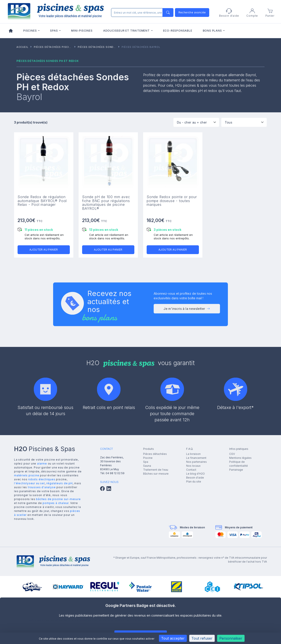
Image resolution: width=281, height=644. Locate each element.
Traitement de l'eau (156, 470)
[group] (32, 587)
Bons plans (213, 31)
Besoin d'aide (195, 478)
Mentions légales (240, 458)
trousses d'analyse (42, 487)
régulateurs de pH (59, 483)
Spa (146, 462)
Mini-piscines (82, 31)
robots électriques (42, 479)
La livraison (193, 454)
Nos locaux (193, 466)
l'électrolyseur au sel (29, 483)
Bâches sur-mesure (156, 474)
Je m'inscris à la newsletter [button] (187, 310)
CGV (232, 454)
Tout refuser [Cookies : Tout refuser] (202, 638)
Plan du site (194, 482)
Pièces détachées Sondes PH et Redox (107, 47)
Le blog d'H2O (195, 474)
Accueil (22, 47)
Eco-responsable (178, 31)
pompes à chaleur (56, 503)
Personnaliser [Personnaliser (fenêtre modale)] (231, 638)
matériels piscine (27, 475)
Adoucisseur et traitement (127, 31)
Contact (191, 470)
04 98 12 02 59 (115, 473)
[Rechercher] (141, 13)
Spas (54, 31)
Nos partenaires (196, 462)
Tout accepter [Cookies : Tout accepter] (173, 638)
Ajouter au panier (44, 250)
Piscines (30, 31)
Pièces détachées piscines (54, 47)
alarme (42, 464)
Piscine (148, 458)
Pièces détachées (155, 454)
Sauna (147, 466)
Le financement (196, 458)
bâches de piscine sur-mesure (58, 499)
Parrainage (236, 470)
